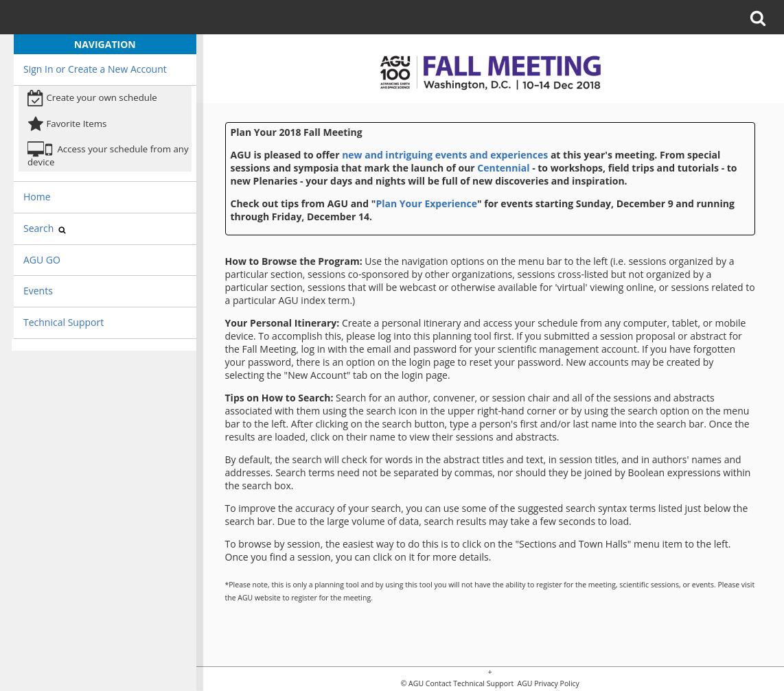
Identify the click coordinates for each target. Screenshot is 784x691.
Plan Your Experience (426, 203)
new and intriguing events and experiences (445, 155)
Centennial (503, 168)
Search (45, 228)
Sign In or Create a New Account (95, 69)
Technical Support (64, 322)
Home (37, 197)
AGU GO (42, 260)
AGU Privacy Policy (547, 684)
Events (38, 291)
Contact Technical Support (470, 684)
